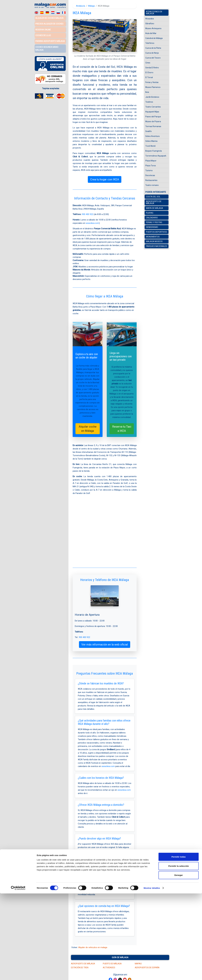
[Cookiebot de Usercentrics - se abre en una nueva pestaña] (18, 975)
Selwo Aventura (152, 136)
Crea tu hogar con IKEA (105, 179)
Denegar (179, 962)
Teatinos (149, 102)
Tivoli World (150, 146)
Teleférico (150, 43)
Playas (150, 213)
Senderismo (152, 227)
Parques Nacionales (157, 246)
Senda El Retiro (152, 68)
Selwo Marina (151, 141)
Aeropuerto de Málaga (154, 202)
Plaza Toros (151, 166)
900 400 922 (88, 214)
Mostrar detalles (152, 974)
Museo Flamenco (153, 87)
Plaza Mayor (151, 161)
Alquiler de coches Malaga (49, 18)
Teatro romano (152, 185)
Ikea (147, 92)
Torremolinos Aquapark (156, 156)
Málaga (91, 6)
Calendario (152, 218)
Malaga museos (154, 241)
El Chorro (149, 72)
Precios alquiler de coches (49, 24)
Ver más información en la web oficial (105, 645)
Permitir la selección (179, 952)
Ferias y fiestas (152, 82)
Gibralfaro (150, 24)
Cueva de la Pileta (153, 48)
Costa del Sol (153, 197)
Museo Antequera (153, 28)
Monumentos (153, 237)
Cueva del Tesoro (153, 58)
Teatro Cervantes (153, 107)
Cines (148, 63)
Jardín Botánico (152, 97)
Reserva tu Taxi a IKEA (122, 429)
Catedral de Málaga (154, 38)
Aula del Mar (151, 33)
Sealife (148, 131)
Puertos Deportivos (156, 232)
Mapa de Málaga (155, 208)
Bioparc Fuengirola (154, 151)
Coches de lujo (43, 35)
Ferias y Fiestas (154, 222)
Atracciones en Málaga (154, 13)
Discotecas (150, 175)
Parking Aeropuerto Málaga (50, 40)
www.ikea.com (92, 223)
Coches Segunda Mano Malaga (47, 48)
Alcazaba (150, 19)
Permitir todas (179, 943)
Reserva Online (43, 29)
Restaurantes (151, 180)
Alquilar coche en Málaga (88, 429)
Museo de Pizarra (153, 121)
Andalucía (81, 6)
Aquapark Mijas (152, 112)
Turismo (149, 170)
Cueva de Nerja (152, 53)
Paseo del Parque (153, 117)
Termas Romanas (153, 126)
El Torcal (149, 77)
